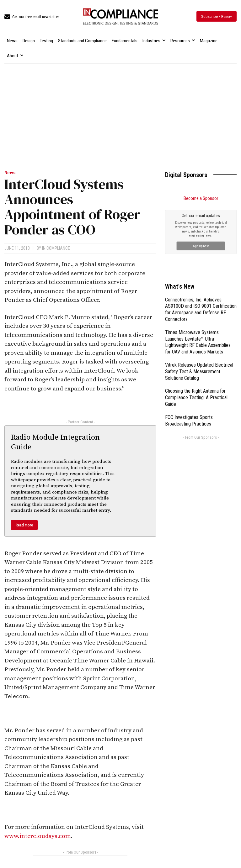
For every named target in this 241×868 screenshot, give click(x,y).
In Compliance (56, 248)
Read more (24, 525)
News (10, 173)
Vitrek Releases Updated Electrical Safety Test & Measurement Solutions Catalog (199, 371)
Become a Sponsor (201, 198)
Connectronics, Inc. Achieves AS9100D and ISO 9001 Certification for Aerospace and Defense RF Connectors (201, 309)
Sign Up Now (201, 246)
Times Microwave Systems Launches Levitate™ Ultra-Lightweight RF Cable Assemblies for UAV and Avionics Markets (198, 342)
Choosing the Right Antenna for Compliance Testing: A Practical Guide (196, 397)
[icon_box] (32, 17)
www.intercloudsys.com (38, 836)
